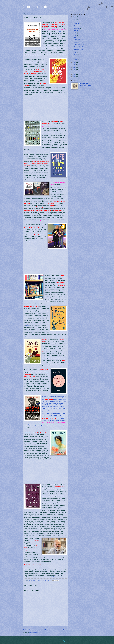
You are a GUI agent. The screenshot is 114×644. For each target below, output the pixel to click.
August (76, 31)
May (75, 38)
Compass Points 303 (79, 49)
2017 (74, 65)
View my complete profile (85, 85)
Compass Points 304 (79, 47)
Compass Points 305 (79, 44)
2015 (74, 70)
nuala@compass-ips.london (48, 577)
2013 (74, 74)
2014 (74, 72)
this (41, 91)
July (75, 33)
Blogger (65, 641)
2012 (74, 77)
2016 (74, 67)
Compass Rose (84, 83)
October (76, 26)
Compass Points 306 (79, 42)
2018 (74, 62)
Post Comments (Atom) (35, 633)
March (76, 55)
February (77, 57)
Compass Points (37, 6)
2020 (74, 17)
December (77, 21)
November (77, 23)
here (32, 54)
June (76, 35)
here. (60, 31)
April (76, 52)
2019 (74, 19)
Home (46, 629)
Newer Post (27, 629)
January (76, 59)
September (77, 28)
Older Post (65, 629)
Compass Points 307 (79, 40)
